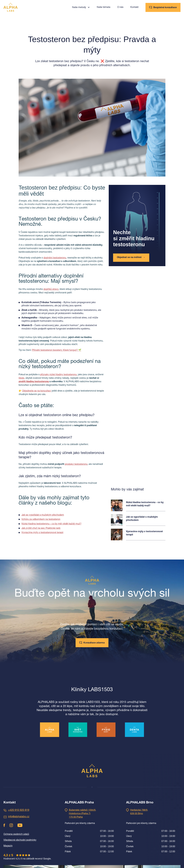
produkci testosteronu (76, 464)
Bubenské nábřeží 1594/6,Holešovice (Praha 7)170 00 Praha (82, 814)
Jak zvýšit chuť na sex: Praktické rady (41, 528)
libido (21, 378)
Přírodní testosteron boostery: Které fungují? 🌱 (57, 350)
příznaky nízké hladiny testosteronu (58, 375)
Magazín (8, 846)
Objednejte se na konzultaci (37, 391)
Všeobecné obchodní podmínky (20, 840)
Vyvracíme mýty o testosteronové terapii (42, 533)
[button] (81, 7)
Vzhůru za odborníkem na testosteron (41, 520)
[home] (11, 7)
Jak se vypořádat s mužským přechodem (43, 515)
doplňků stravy (51, 289)
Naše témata (104, 7)
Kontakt (134, 7)
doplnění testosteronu (55, 258)
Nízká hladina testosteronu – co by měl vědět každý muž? (51, 524)
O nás (120, 7)
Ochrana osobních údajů (16, 834)
